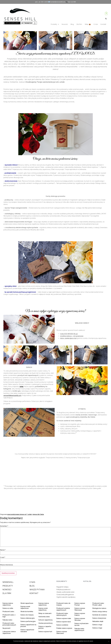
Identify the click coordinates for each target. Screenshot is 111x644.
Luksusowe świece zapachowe (9, 632)
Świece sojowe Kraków (80, 614)
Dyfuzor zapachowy (45, 620)
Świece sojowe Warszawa (62, 632)
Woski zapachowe (27, 603)
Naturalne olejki (98, 621)
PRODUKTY (8, 586)
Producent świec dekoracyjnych (62, 614)
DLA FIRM (7, 593)
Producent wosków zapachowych (63, 609)
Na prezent (6, 628)
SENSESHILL (8, 582)
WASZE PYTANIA (37, 590)
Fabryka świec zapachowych (79, 629)
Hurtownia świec (44, 617)
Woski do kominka (27, 612)
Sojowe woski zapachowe (25, 607)
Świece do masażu (27, 615)
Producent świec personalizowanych (9, 624)
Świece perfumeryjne (28, 621)
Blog (72, 24)
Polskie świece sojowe (64, 628)
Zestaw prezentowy (45, 623)
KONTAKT (34, 593)
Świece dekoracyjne (28, 618)
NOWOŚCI (7, 590)
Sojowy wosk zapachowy (43, 609)
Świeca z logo (97, 628)
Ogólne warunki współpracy (66, 597)
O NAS (32, 582)
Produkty (55, 24)
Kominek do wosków (100, 615)
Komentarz (4, 526)
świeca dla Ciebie (38, 514)
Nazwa (3, 550)
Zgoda (96, 641)
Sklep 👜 (88, 24)
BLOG (32, 586)
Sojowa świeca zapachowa (8, 604)
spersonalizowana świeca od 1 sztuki (20, 514)
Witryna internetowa (6, 565)
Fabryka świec (7, 620)
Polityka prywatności (63, 590)
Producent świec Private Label (98, 604)
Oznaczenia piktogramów (65, 595)
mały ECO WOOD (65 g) (69, 334)
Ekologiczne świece (99, 608)
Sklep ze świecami (45, 613)
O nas (96, 24)
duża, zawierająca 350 (68, 338)
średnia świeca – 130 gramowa (72, 336)
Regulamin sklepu (62, 587)
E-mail (3, 557)
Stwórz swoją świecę (100, 612)
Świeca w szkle (8, 608)
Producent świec (8, 612)
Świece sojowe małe (64, 618)
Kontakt (103, 24)
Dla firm (79, 24)
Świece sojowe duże (64, 622)
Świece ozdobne (62, 625)
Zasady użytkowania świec (66, 592)
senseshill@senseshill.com (12, 395)
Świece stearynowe (99, 618)
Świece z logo (98, 625)
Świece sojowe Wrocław (80, 619)
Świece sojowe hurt (45, 632)
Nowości (65, 24)
